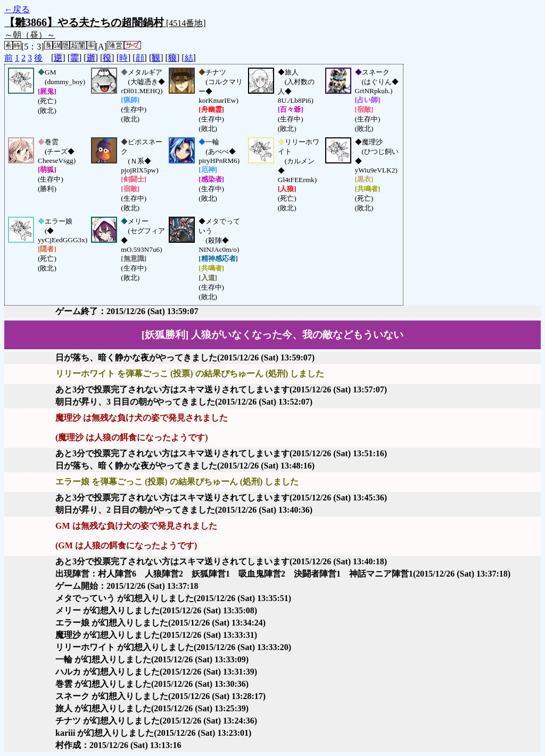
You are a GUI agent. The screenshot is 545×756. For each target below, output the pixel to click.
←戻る (17, 9)
